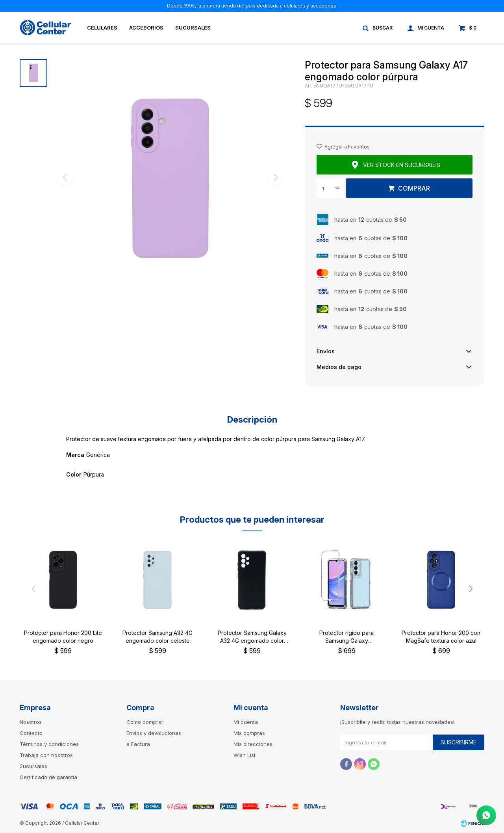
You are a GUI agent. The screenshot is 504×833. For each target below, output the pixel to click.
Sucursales (193, 28)
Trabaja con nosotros (46, 755)
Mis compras (249, 733)
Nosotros (31, 722)
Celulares (102, 28)
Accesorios (146, 28)
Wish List (245, 755)
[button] (471, 589)
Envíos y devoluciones (154, 733)
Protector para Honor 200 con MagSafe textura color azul (441, 637)
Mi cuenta (246, 722)
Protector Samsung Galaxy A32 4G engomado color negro (252, 637)
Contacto (31, 733)
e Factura (138, 744)
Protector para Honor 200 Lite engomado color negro (63, 637)
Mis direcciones (253, 744)
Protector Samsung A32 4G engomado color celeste (157, 637)
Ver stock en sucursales (402, 165)
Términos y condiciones (49, 744)
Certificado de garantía (48, 777)
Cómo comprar (145, 722)
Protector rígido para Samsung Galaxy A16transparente (346, 637)
